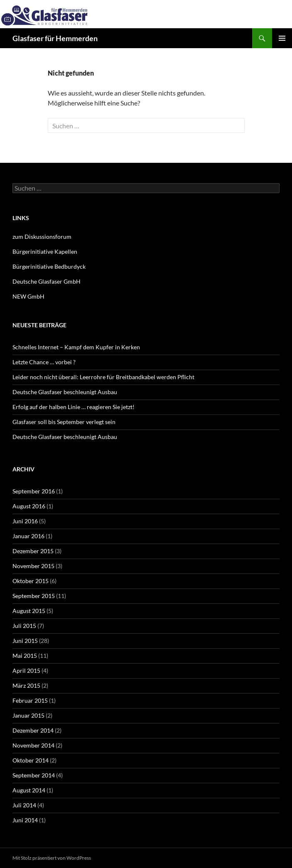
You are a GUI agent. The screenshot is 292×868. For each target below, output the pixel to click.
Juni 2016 (25, 521)
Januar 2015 (28, 715)
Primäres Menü (282, 38)
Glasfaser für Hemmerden (55, 38)
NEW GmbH (28, 296)
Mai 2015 (25, 656)
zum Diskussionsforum (42, 237)
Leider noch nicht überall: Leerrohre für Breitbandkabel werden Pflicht (103, 377)
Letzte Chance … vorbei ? (44, 362)
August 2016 (29, 506)
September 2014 (34, 775)
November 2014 (33, 745)
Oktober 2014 (31, 760)
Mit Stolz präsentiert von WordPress (52, 858)
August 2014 (29, 790)
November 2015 (33, 566)
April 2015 (26, 671)
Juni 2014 (25, 820)
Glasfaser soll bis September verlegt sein (64, 422)
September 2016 (34, 491)
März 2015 (26, 685)
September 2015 (34, 596)
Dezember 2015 (33, 551)
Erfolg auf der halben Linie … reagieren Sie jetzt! (74, 407)
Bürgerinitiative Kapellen (45, 251)
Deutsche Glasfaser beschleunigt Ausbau (65, 392)
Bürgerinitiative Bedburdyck (49, 266)
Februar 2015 (30, 700)
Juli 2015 (24, 626)
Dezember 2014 (33, 730)
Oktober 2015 (31, 581)
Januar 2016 (28, 536)
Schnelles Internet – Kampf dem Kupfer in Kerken (76, 347)
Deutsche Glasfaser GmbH (47, 281)
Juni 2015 (25, 641)
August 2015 (29, 611)
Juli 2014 (24, 805)
